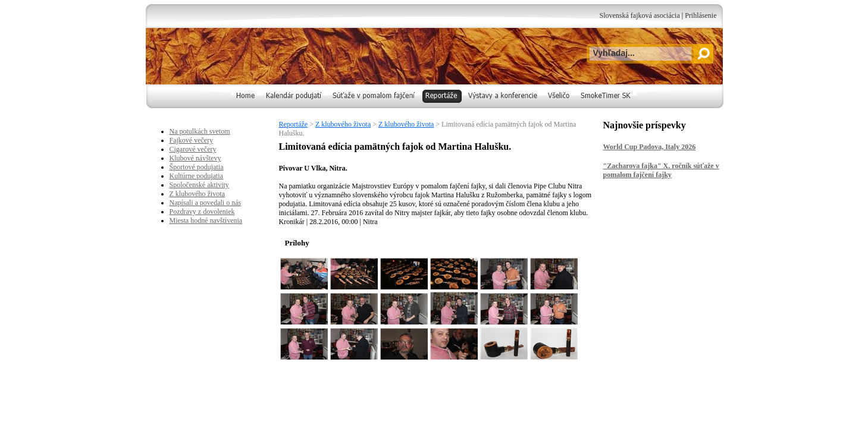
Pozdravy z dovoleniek (202, 212)
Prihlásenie (701, 15)
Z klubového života (343, 124)
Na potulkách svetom (200, 131)
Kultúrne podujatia (196, 176)
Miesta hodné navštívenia (206, 220)
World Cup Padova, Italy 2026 (650, 147)
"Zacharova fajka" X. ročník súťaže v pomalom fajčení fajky (661, 170)
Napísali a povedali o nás (206, 203)
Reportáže (294, 124)
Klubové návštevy (195, 158)
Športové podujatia (197, 167)
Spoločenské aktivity (199, 185)
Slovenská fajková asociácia (639, 15)
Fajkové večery (192, 140)
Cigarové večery (193, 149)
